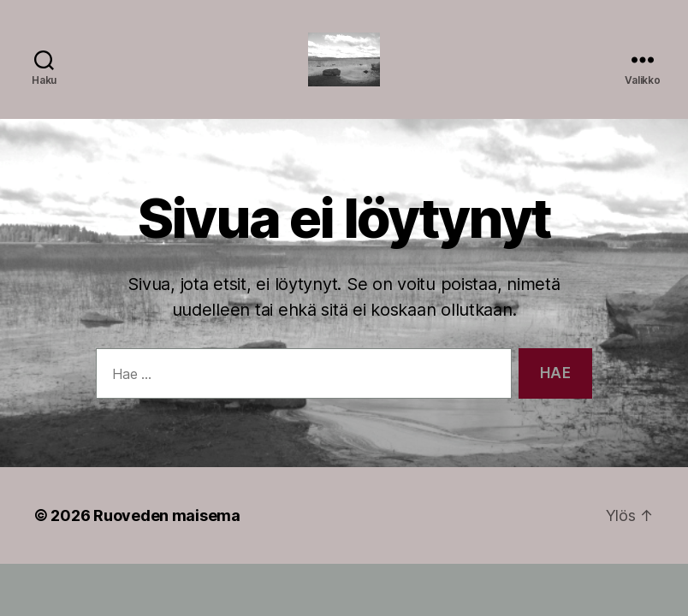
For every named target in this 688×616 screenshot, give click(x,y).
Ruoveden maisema (167, 538)
